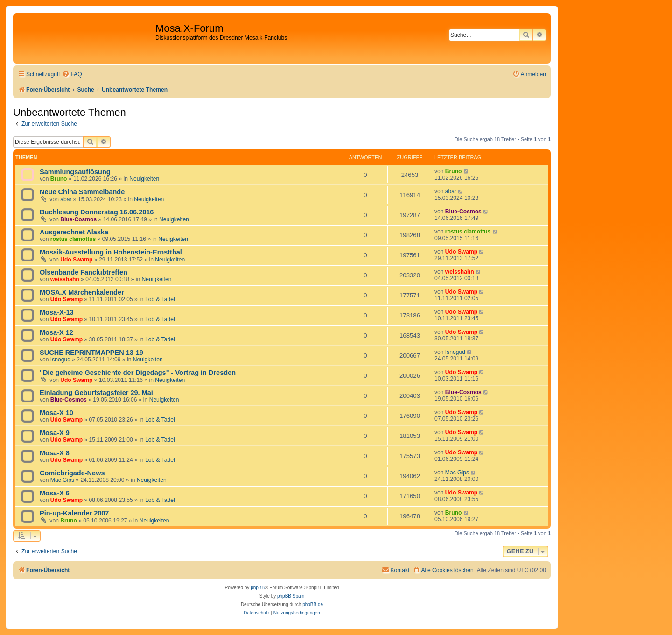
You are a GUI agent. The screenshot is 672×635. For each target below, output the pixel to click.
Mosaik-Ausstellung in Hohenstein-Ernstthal (111, 252)
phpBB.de (313, 604)
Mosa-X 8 (55, 453)
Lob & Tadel (160, 299)
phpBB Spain (291, 596)
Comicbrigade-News (72, 473)
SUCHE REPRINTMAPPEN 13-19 (91, 353)
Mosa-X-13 (57, 312)
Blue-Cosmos (78, 219)
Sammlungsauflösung (75, 172)
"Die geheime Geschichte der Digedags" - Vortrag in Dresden (138, 373)
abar (66, 199)
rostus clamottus (73, 239)
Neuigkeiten (144, 179)
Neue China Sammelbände (82, 192)
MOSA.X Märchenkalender (82, 292)
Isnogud (60, 360)
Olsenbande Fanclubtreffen (84, 272)
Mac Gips (62, 480)
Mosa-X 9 (55, 433)
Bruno (59, 179)
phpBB (258, 588)
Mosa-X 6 (55, 493)
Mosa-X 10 (56, 413)
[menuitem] (72, 74)
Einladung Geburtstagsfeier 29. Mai (96, 393)
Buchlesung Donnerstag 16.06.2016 (97, 212)
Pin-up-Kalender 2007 (74, 513)
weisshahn (65, 279)
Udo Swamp (76, 260)
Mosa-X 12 (56, 332)
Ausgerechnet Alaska (74, 232)
